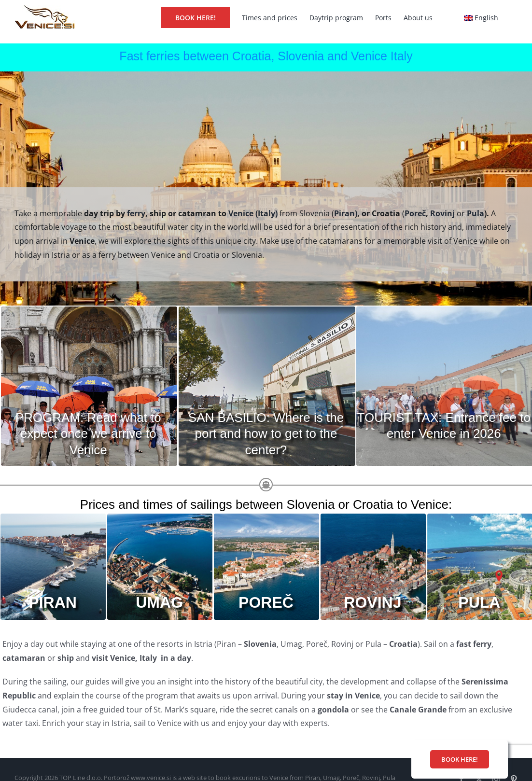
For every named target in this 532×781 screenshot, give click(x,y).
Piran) (346, 213)
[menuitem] (481, 17)
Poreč (415, 213)
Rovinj (442, 213)
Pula (476, 213)
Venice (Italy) (254, 213)
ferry (136, 213)
